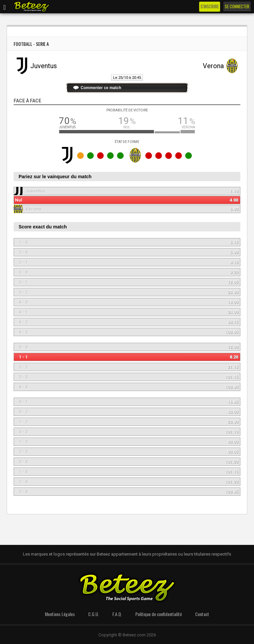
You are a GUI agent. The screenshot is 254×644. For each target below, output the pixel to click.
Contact (202, 614)
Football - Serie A (31, 44)
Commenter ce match (101, 88)
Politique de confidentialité (159, 614)
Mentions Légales (60, 614)
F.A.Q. (117, 614)
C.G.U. (94, 614)
